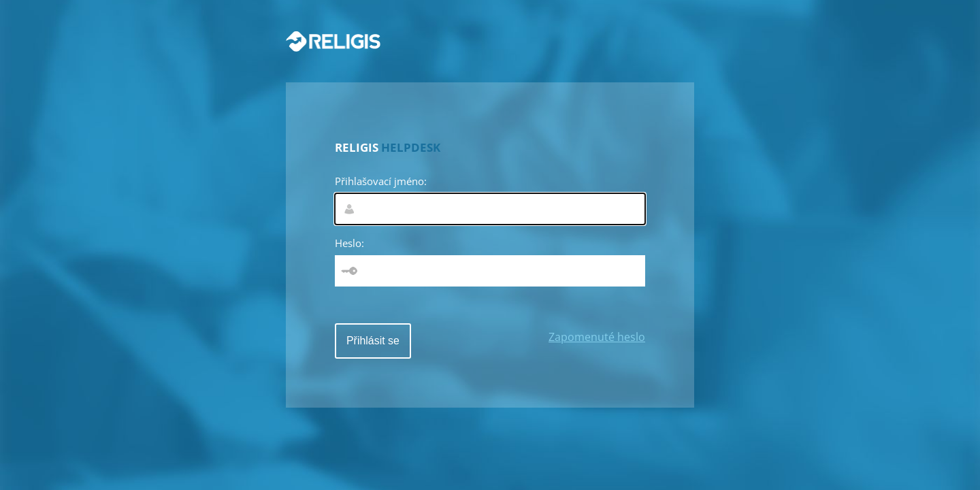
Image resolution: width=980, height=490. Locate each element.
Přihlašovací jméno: (381, 181)
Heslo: (349, 243)
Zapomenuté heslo (597, 337)
